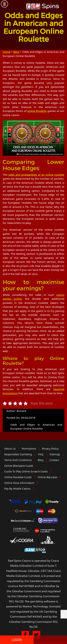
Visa (14, 502)
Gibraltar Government (49, 540)
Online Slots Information (19, 483)
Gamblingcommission (21, 530)
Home (7, 52)
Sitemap (55, 454)
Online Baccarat (47, 477)
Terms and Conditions (18, 460)
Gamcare (49, 520)
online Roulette (37, 111)
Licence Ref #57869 (21, 586)
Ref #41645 (35, 617)
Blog (16, 52)
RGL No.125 (16, 601)
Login (17, 640)
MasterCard (52, 511)
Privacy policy (50, 449)
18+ (46, 530)
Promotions (29, 449)
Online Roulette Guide (18, 477)
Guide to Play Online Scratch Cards (26, 471)
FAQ (41, 454)
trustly (52, 502)
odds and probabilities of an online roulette (36, 175)
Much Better (23, 511)
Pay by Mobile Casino (17, 489)
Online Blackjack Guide (19, 466)
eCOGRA (22, 540)
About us (10, 449)
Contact (54, 460)
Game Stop (35, 550)
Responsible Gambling (18, 454)
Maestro (40, 511)
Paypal (33, 502)
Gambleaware (23, 520)
